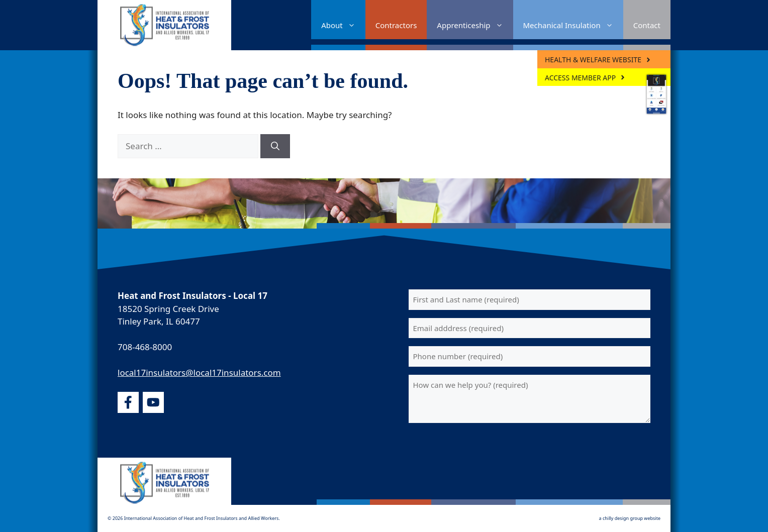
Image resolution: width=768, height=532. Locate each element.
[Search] (275, 146)
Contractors (396, 25)
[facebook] (128, 402)
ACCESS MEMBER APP (580, 78)
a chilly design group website (630, 518)
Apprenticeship (475, 25)
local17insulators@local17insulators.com (199, 373)
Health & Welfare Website (593, 60)
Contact (647, 25)
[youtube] (153, 402)
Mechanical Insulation (573, 25)
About (343, 25)
